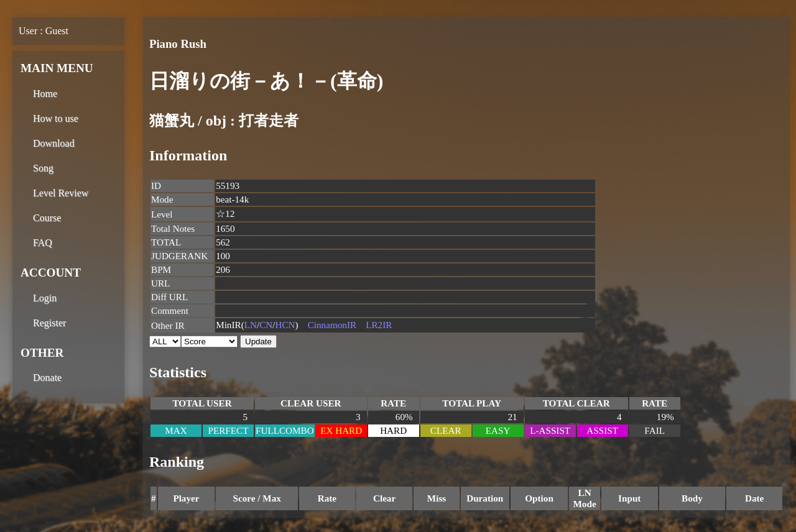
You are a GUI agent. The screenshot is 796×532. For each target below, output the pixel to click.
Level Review (61, 193)
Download (54, 143)
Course (47, 218)
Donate (47, 378)
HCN (285, 325)
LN (251, 325)
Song (43, 168)
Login (45, 298)
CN (266, 325)
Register (49, 323)
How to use (56, 118)
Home (45, 94)
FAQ (43, 243)
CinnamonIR (332, 325)
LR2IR (379, 325)
